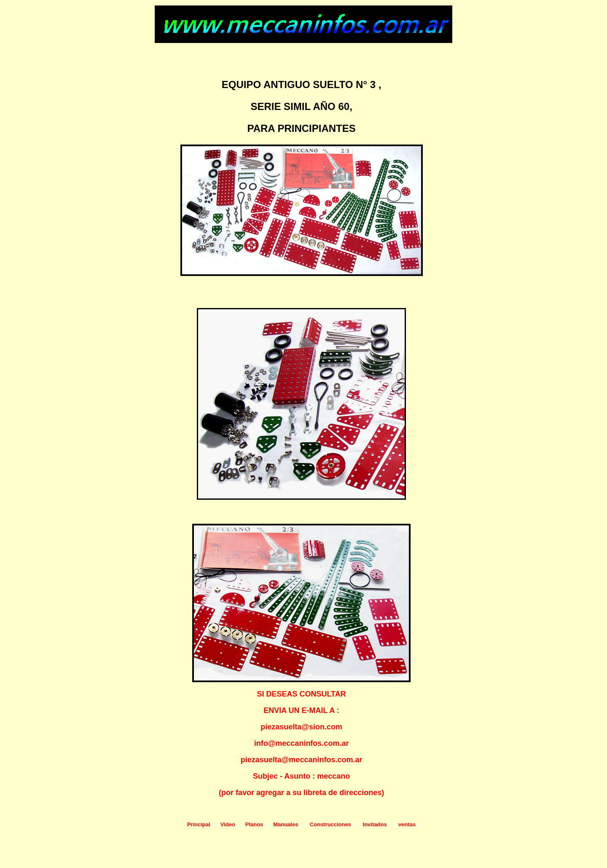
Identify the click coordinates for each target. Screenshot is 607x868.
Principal (199, 824)
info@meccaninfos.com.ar (302, 743)
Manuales (286, 824)
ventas (407, 824)
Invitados (375, 824)
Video (228, 824)
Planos (253, 824)
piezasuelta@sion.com (301, 727)
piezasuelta (261, 760)
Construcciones (330, 824)
